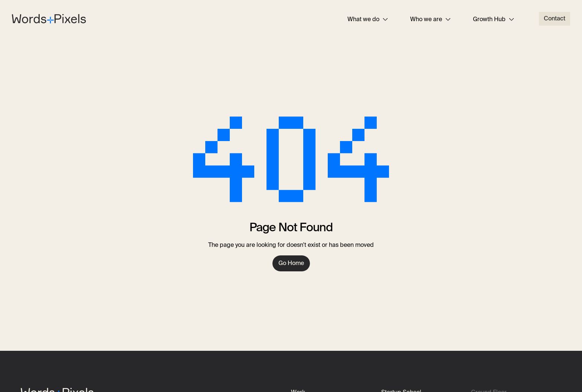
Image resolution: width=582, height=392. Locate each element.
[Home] (49, 18)
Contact (555, 18)
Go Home (291, 263)
